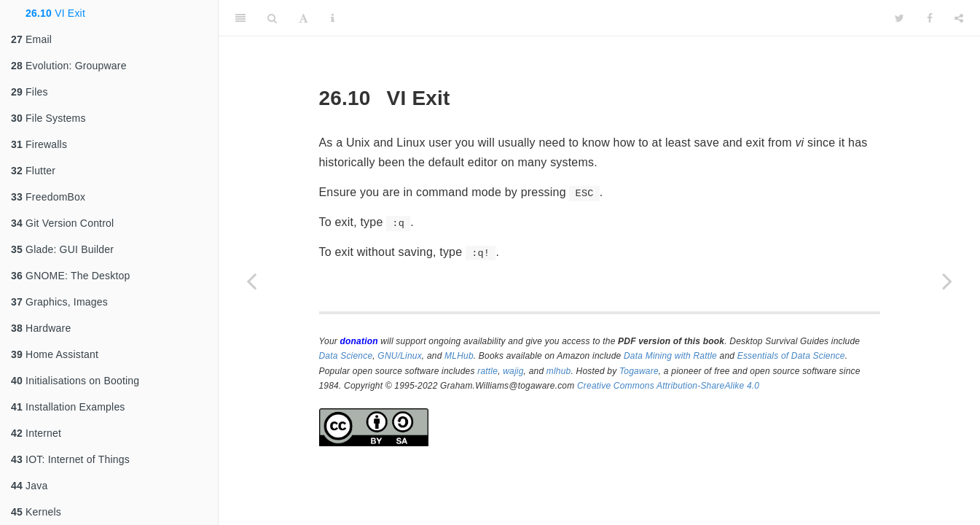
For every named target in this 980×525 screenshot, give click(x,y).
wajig (513, 371)
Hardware (41, 328)
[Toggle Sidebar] (240, 18)
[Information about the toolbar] (333, 18)
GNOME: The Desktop (70, 276)
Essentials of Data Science (791, 356)
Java (29, 486)
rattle (487, 371)
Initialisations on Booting (75, 381)
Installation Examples (68, 407)
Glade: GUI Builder (62, 249)
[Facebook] (930, 18)
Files (30, 92)
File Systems (48, 118)
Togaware (639, 371)
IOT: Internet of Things (70, 459)
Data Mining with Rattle (670, 356)
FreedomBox (48, 197)
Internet (36, 433)
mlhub (559, 371)
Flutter (33, 171)
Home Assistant (55, 354)
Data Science (346, 356)
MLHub (459, 356)
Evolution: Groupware (69, 66)
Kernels (36, 512)
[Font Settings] (303, 18)
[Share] (959, 18)
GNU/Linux (400, 356)
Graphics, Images (59, 302)
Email (31, 39)
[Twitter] (899, 18)
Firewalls (39, 144)
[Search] (272, 18)
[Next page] (947, 281)
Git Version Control (62, 223)
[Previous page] (251, 281)
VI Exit (55, 13)
